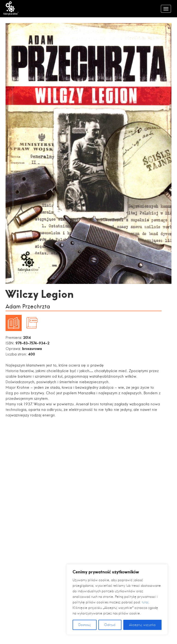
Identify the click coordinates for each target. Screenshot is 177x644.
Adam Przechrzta (28, 307)
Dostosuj (85, 625)
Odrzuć (110, 625)
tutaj (145, 602)
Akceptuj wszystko (142, 625)
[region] (117, 599)
